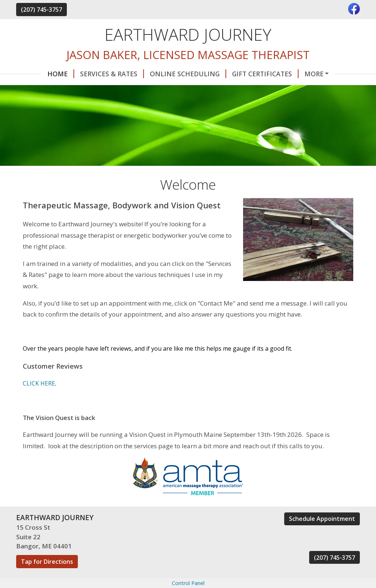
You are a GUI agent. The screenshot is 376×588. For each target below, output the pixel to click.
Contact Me (304, 74)
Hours (37, 89)
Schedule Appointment (322, 534)
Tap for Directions (47, 577)
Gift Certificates (240, 74)
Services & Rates (87, 74)
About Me (75, 89)
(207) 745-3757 (41, 10)
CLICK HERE (39, 399)
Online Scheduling (163, 74)
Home (35, 74)
